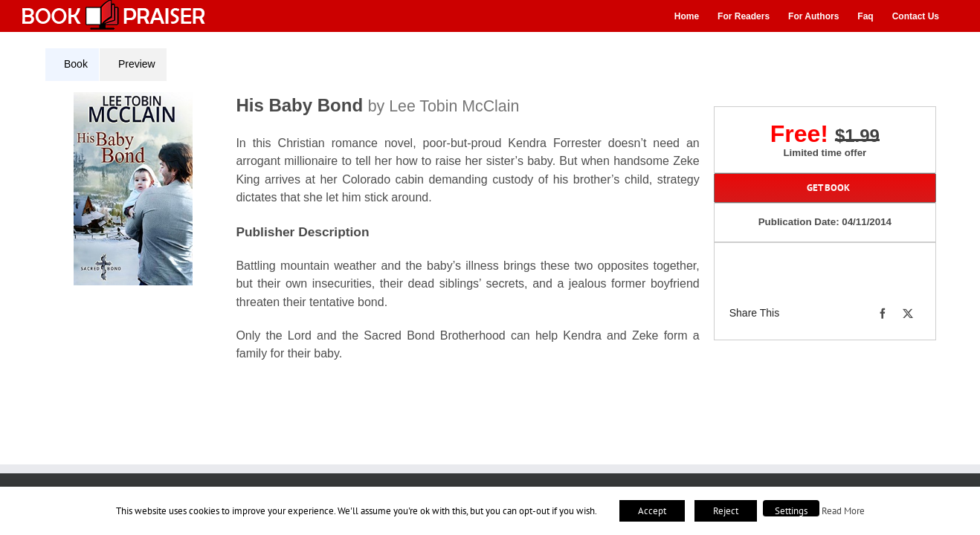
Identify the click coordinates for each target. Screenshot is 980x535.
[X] (908, 314)
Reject (726, 511)
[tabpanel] (378, 236)
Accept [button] (652, 511)
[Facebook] (883, 314)
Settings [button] (791, 511)
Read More (843, 510)
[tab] (72, 65)
